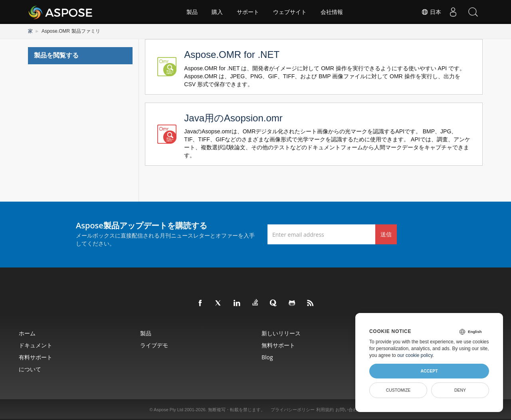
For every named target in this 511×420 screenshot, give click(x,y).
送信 (386, 234)
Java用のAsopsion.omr (233, 118)
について (30, 369)
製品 (192, 12)
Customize (398, 390)
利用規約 (325, 410)
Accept (429, 371)
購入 (217, 12)
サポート (248, 12)
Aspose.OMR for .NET (232, 54)
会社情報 (332, 12)
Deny (460, 390)
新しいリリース (281, 333)
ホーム (27, 333)
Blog (267, 357)
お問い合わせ (349, 410)
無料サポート (278, 345)
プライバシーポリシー (293, 410)
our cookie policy (415, 355)
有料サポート (36, 357)
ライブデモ (154, 345)
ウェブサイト (290, 12)
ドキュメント (36, 345)
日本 (431, 12)
